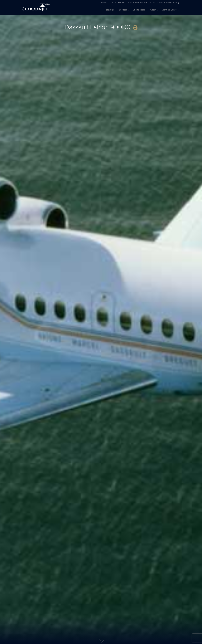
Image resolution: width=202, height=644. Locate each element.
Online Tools (140, 10)
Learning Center (170, 10)
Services (124, 10)
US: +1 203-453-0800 (121, 3)
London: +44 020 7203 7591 (149, 3)
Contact (103, 3)
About (154, 10)
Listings (111, 10)
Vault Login (173, 3)
